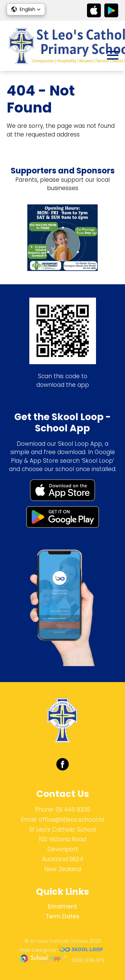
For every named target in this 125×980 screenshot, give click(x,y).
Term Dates (62, 916)
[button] (26, 9)
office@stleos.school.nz (71, 820)
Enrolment (62, 906)
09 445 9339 (73, 810)
